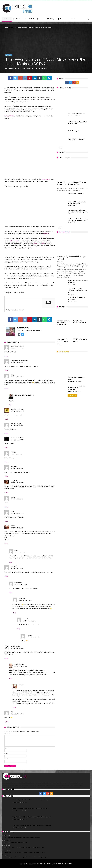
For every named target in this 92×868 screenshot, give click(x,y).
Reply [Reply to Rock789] (6, 576)
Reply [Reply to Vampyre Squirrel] (6, 433)
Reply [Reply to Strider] (6, 544)
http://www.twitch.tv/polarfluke (40, 380)
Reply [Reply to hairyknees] (6, 493)
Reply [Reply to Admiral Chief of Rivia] (6, 356)
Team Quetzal (46, 179)
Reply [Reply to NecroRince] (10, 592)
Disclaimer (68, 863)
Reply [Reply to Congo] (6, 389)
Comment (7, 734)
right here (46, 234)
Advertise (41, 863)
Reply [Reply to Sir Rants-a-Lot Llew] (6, 448)
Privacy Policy (58, 863)
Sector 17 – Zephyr (39, 243)
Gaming (12, 28)
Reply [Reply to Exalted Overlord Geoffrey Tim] (10, 405)
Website (7, 759)
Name (6, 748)
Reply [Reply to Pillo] (6, 722)
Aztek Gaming (14, 241)
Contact (33, 863)
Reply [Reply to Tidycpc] (6, 462)
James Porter (71, 381)
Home (7, 28)
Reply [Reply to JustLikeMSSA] (6, 658)
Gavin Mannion (11, 68)
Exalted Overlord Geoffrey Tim (24, 395)
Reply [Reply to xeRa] (10, 562)
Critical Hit (24, 863)
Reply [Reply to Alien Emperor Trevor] (6, 419)
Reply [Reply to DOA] (6, 521)
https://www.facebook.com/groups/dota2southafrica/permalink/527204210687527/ (35, 703)
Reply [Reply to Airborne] (6, 476)
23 (47, 68)
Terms (49, 863)
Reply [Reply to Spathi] (6, 507)
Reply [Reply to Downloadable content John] (6, 370)
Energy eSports (9, 116)
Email (6, 753)
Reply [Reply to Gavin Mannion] (10, 679)
